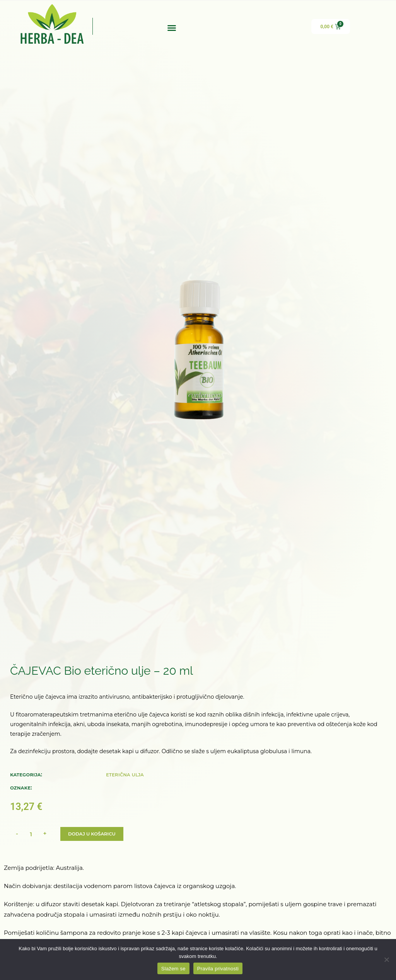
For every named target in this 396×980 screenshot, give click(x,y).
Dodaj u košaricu (93, 834)
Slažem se (173, 969)
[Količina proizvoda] (31, 834)
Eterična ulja (125, 774)
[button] (172, 28)
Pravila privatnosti (218, 969)
